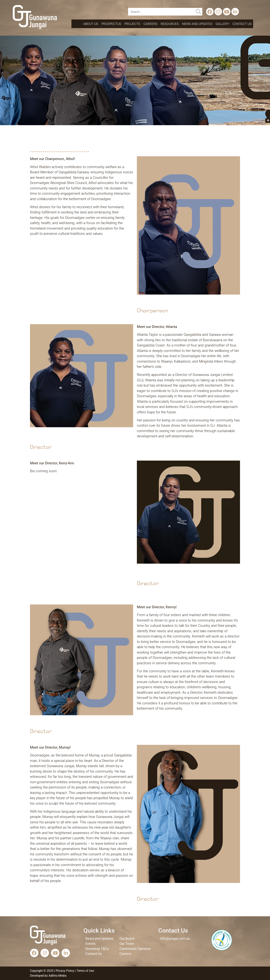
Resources (170, 24)
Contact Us (242, 24)
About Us (91, 24)
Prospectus (111, 24)
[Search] (198, 12)
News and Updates (197, 24)
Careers (150, 24)
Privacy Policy (65, 971)
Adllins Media (57, 976)
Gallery (222, 24)
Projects (132, 24)
